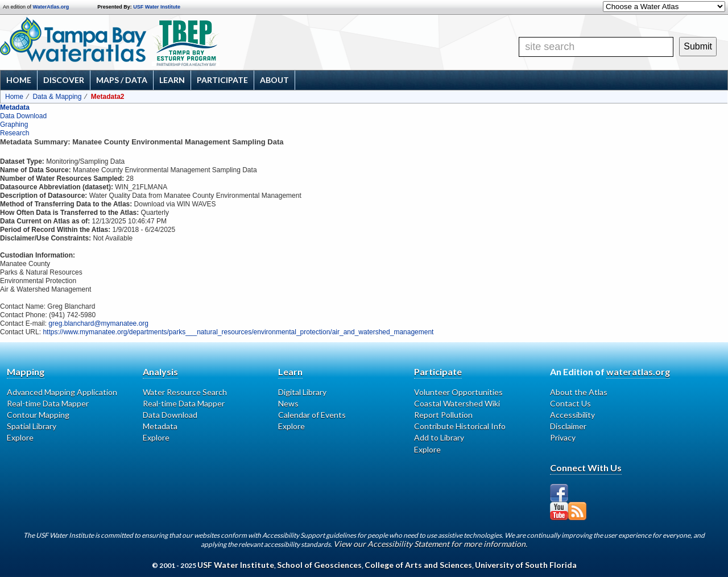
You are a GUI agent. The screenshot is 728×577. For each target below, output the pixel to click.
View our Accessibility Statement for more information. (430, 544)
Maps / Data (122, 80)
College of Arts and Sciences (418, 565)
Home (19, 80)
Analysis (160, 371)
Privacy (563, 437)
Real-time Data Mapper (48, 403)
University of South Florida (526, 565)
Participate (222, 80)
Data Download (23, 116)
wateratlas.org (638, 371)
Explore (20, 437)
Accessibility (572, 415)
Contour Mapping (38, 415)
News (288, 403)
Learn (172, 80)
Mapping (26, 371)
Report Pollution (443, 415)
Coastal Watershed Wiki (457, 403)
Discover (64, 80)
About (274, 80)
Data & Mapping (57, 97)
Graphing (14, 124)
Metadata (15, 107)
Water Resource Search (185, 392)
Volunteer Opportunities (458, 392)
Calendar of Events (312, 415)
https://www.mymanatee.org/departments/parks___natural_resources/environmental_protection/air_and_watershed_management (238, 332)
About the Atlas (579, 392)
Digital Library (302, 392)
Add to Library (439, 437)
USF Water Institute (157, 7)
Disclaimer (568, 426)
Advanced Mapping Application (62, 392)
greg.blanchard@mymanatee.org (98, 323)
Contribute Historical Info (460, 426)
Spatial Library (32, 426)
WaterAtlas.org (51, 7)
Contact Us (570, 403)
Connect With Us (586, 468)
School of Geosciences (319, 565)
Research (15, 133)
